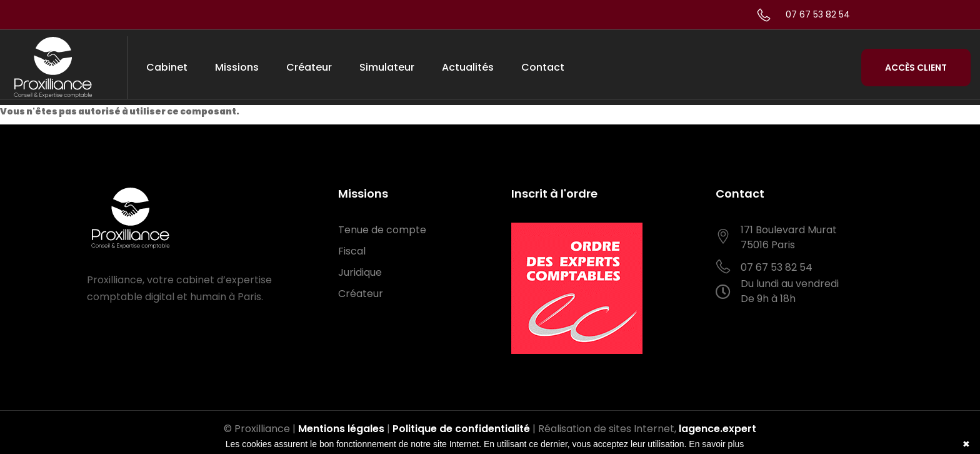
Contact (543, 67)
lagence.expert (717, 429)
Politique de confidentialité (461, 429)
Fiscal (352, 251)
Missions (237, 67)
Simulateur (387, 67)
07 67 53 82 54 (818, 14)
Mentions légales (341, 429)
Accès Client (916, 68)
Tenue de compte (382, 230)
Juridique (360, 272)
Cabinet (167, 67)
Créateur (309, 67)
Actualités (468, 67)
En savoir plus (716, 444)
